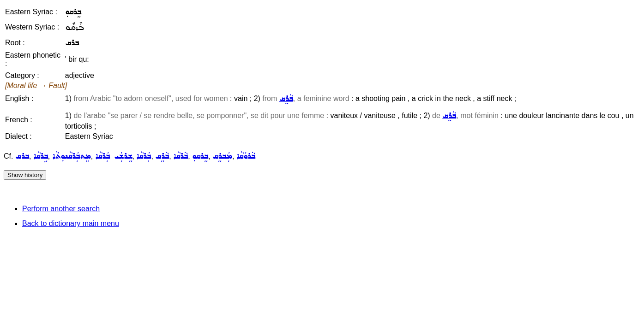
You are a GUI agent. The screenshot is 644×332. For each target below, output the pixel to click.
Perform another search (61, 209)
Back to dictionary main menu (71, 223)
